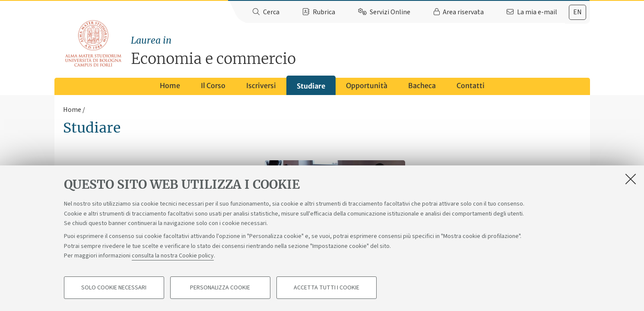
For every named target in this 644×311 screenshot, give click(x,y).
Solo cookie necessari (114, 288)
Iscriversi (261, 86)
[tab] (577, 12)
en (577, 12)
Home (170, 86)
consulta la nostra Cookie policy (173, 256)
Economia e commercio (360, 51)
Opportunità (367, 86)
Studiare (311, 86)
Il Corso (213, 86)
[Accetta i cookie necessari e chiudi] (631, 179)
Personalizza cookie (220, 288)
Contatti (471, 86)
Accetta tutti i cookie (327, 288)
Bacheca (422, 86)
